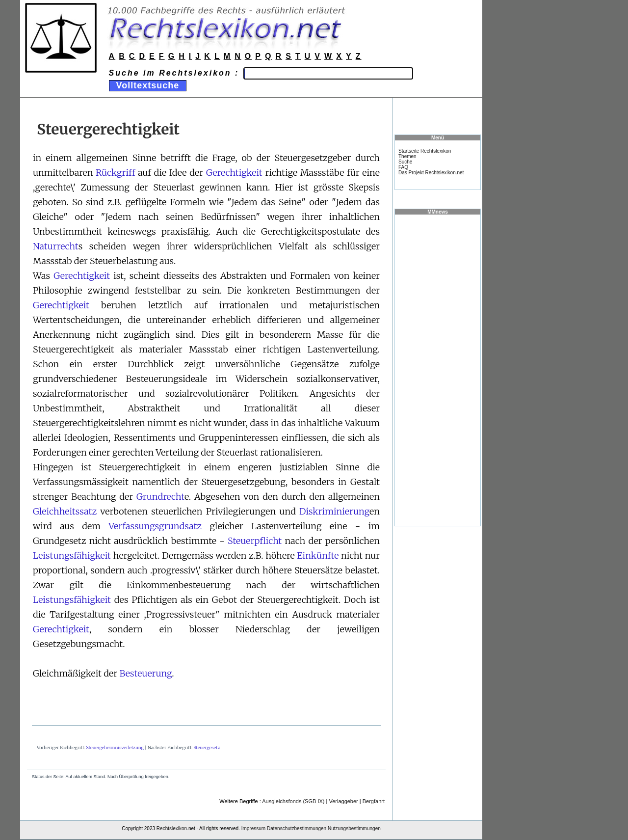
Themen (407, 156)
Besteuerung (145, 673)
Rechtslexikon (172, 828)
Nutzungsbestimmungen (354, 828)
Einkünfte (318, 555)
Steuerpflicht (255, 541)
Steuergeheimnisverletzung (115, 747)
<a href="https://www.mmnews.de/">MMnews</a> (438, 370)
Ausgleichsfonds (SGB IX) (293, 801)
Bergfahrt (374, 801)
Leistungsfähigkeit (72, 555)
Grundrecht (160, 497)
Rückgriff (115, 173)
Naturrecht (56, 246)
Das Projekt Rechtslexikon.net (431, 173)
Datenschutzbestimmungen (297, 828)
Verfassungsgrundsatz (155, 526)
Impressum (253, 828)
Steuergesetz (207, 747)
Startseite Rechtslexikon (425, 151)
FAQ (403, 167)
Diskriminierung (334, 511)
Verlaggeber (343, 801)
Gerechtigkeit (234, 173)
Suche (405, 162)
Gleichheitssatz (65, 511)
